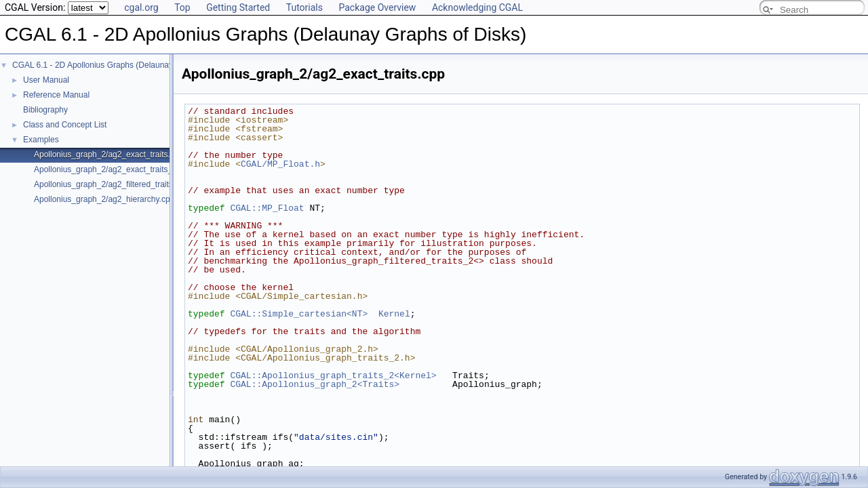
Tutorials (304, 7)
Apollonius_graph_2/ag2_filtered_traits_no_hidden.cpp (132, 184)
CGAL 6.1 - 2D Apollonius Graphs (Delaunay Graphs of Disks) (124, 65)
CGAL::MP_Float (267, 208)
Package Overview (377, 7)
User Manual (46, 80)
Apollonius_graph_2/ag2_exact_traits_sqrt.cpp (118, 169)
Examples (41, 140)
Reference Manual (56, 95)
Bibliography (45, 110)
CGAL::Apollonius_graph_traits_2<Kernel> (333, 375)
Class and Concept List (65, 125)
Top (182, 7)
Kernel (394, 314)
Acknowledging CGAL (477, 7)
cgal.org (141, 7)
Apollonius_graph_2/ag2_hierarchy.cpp (104, 199)
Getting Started (238, 7)
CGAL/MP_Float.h (280, 164)
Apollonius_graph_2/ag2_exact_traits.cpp (108, 155)
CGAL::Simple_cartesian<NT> (299, 314)
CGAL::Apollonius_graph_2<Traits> (315, 384)
